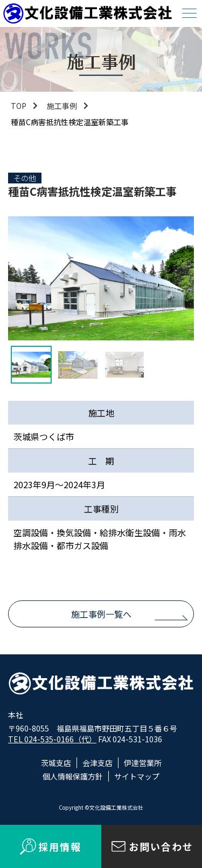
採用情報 (60, 846)
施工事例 (62, 106)
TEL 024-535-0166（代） (52, 739)
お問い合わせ (161, 846)
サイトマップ (137, 776)
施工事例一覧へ (101, 614)
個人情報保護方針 (73, 776)
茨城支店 (56, 763)
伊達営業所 (143, 763)
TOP (19, 106)
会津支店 (97, 763)
